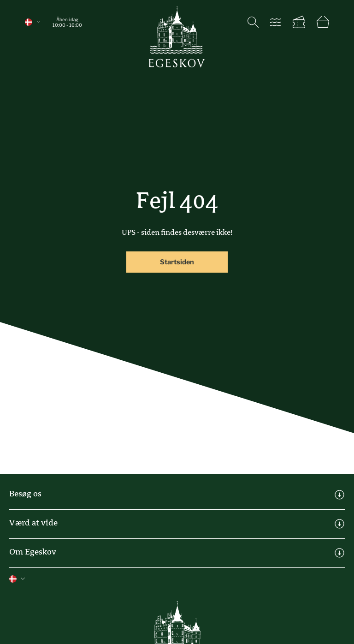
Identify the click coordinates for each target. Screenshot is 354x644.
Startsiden (177, 262)
